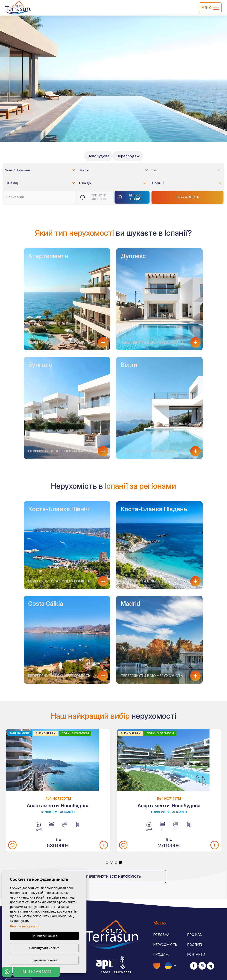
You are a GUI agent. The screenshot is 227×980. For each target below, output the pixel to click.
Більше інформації (25, 926)
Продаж (161, 954)
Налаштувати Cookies (44, 948)
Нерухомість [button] (165, 945)
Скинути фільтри (93, 197)
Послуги (195, 945)
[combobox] (40, 170)
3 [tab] (116, 862)
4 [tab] (120, 862)
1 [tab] (107, 862)
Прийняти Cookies (44, 936)
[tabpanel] (58, 790)
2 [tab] (112, 862)
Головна (161, 935)
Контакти (196, 954)
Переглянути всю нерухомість (113, 876)
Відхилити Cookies (44, 960)
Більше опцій (129, 197)
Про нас (195, 935)
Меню (210, 8)
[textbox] (41, 171)
